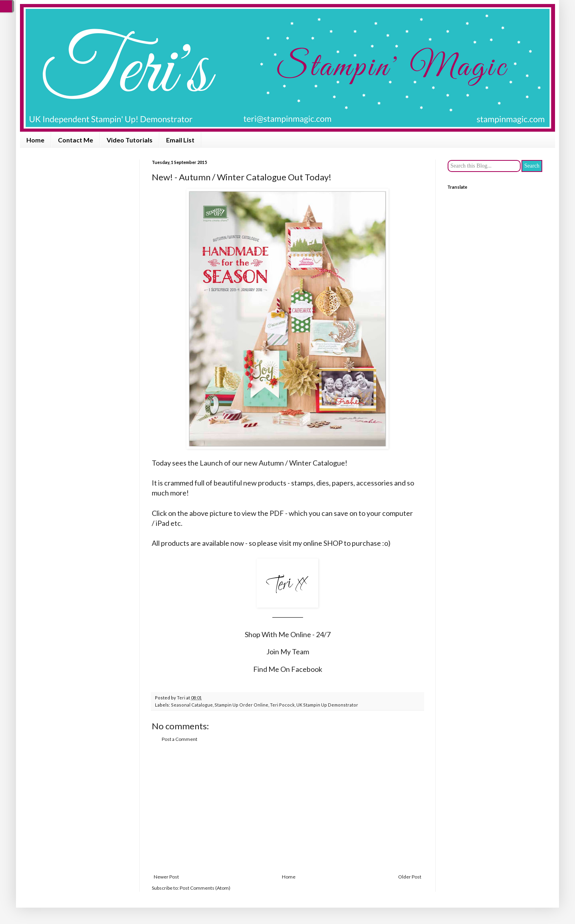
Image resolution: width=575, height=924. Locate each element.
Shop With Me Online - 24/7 (288, 634)
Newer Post (166, 877)
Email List (180, 140)
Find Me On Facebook (288, 669)
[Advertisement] (287, 808)
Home (35, 140)
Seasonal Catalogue (192, 705)
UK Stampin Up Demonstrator (327, 705)
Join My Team (288, 652)
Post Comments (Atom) (205, 888)
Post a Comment (179, 739)
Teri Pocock (282, 705)
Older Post (410, 877)
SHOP (333, 543)
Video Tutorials (130, 140)
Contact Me (75, 140)
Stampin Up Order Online (241, 705)
